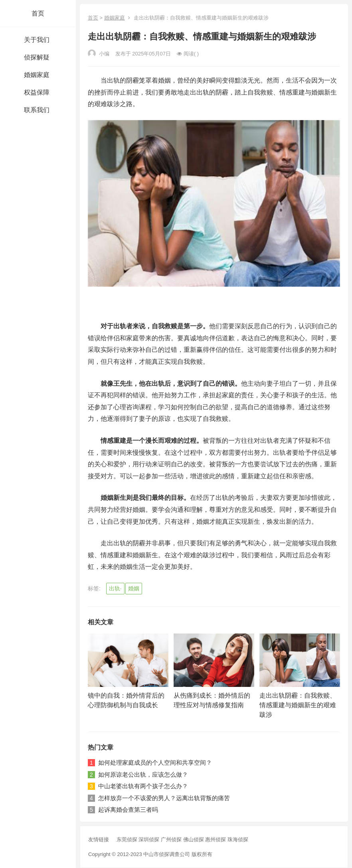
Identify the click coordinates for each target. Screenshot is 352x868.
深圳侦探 (150, 839)
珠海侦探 (238, 839)
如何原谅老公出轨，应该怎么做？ (143, 774)
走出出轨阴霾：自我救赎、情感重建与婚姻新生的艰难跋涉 (298, 705)
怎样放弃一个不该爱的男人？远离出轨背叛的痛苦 (164, 798)
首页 (38, 13)
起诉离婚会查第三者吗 (128, 810)
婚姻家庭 (115, 18)
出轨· (115, 588)
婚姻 (134, 588)
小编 (99, 54)
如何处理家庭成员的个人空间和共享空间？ (155, 762)
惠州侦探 (216, 839)
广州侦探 (172, 839)
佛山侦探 (194, 839)
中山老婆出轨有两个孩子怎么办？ (143, 786)
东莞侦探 (128, 839)
